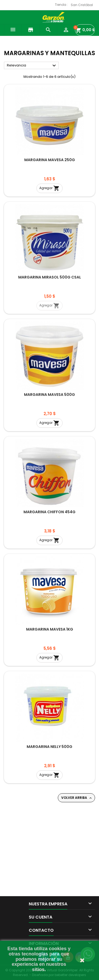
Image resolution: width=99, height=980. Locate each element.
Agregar (49, 188)
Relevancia (32, 66)
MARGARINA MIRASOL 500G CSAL (50, 277)
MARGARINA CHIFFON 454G (49, 512)
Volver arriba (77, 798)
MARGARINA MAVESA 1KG (50, 629)
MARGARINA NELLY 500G (49, 747)
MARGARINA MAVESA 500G (49, 395)
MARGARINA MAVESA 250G (50, 160)
